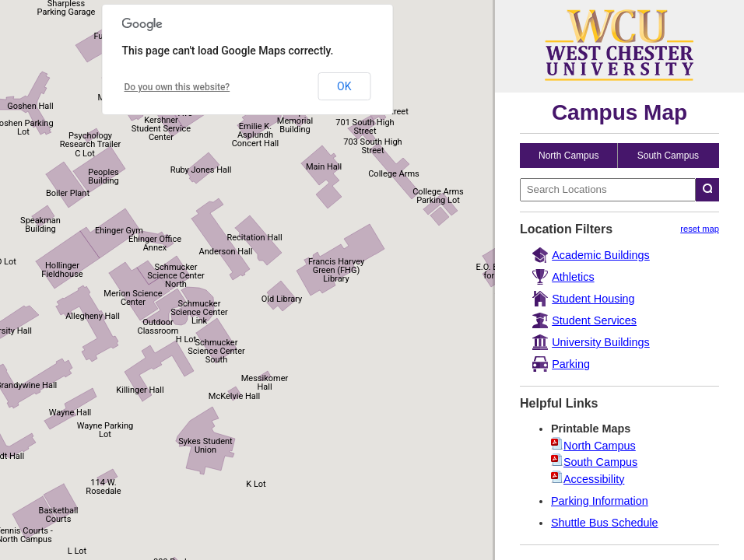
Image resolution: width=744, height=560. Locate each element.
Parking (571, 364)
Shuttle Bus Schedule (605, 523)
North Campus (569, 156)
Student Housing (593, 299)
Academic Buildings (601, 255)
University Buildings (601, 342)
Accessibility (594, 479)
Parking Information (600, 501)
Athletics (573, 277)
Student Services (594, 320)
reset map (700, 229)
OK (344, 86)
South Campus (668, 156)
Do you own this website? (177, 87)
